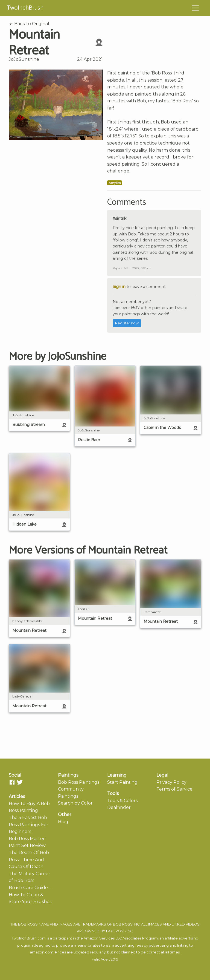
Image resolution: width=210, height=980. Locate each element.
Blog (63, 822)
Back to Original (29, 24)
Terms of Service (174, 789)
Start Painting (122, 782)
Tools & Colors (122, 801)
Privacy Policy (171, 782)
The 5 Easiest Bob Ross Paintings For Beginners (29, 825)
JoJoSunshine (24, 59)
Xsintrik (119, 218)
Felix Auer (100, 959)
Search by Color (75, 803)
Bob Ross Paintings (79, 782)
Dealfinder (119, 807)
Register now (127, 323)
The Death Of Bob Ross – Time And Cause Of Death (29, 860)
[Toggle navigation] (196, 8)
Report (117, 268)
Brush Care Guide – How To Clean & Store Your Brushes (30, 895)
